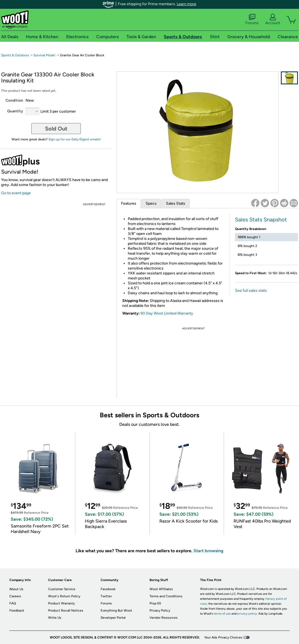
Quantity (15, 111)
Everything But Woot (116, 610)
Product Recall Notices (66, 610)
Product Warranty (61, 603)
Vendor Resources (164, 618)
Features (129, 203)
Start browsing (208, 551)
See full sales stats (251, 291)
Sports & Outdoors (15, 55)
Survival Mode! (45, 55)
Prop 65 (155, 603)
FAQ (13, 603)
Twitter (106, 596)
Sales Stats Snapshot (261, 220)
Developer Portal (113, 618)
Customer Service (62, 589)
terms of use (222, 614)
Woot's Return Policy (64, 596)
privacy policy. (247, 614)
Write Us (55, 618)
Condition (14, 100)
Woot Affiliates (161, 589)
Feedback (17, 610)
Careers (15, 596)
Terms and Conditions (166, 596)
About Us (16, 589)
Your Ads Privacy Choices (223, 637)
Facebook (108, 589)
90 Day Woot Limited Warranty (167, 313)
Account (273, 20)
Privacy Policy (160, 610)
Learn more (186, 4)
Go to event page (16, 193)
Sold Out (56, 129)
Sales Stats (176, 203)
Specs (151, 203)
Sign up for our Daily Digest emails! (75, 139)
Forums (252, 20)
